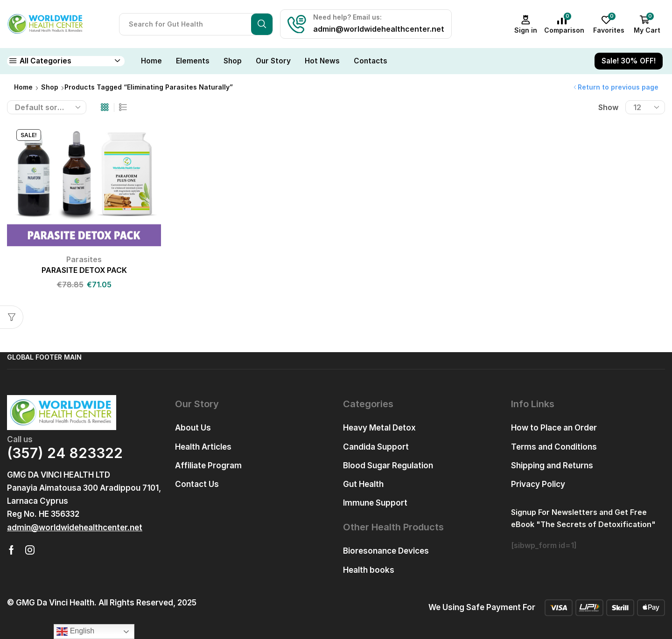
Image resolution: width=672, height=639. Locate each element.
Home (151, 61)
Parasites (84, 259)
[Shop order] (47, 107)
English (75, 632)
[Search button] (262, 24)
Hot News (322, 61)
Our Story (273, 61)
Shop (233, 61)
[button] (75, 528)
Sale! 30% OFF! (629, 61)
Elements (193, 61)
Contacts (371, 61)
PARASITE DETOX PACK (84, 270)
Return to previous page (618, 87)
